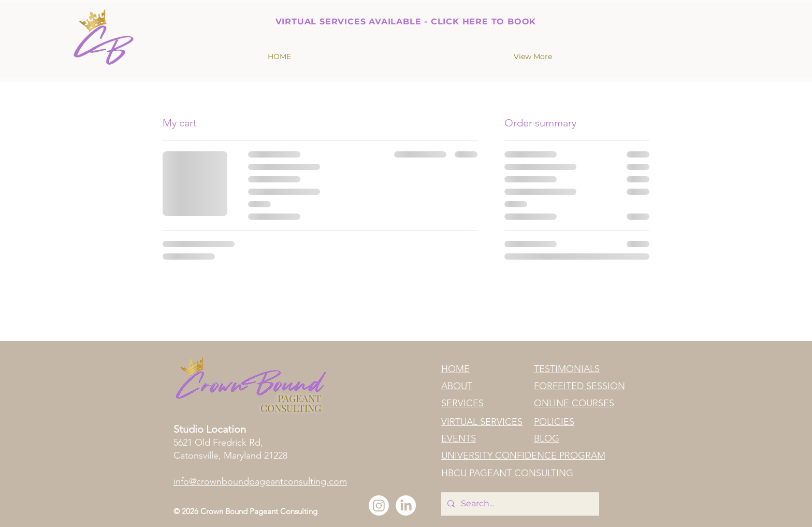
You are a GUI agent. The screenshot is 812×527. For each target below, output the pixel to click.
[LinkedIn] (406, 505)
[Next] (577, 19)
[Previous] (235, 19)
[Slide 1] (406, 9)
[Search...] (519, 504)
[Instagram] (379, 505)
